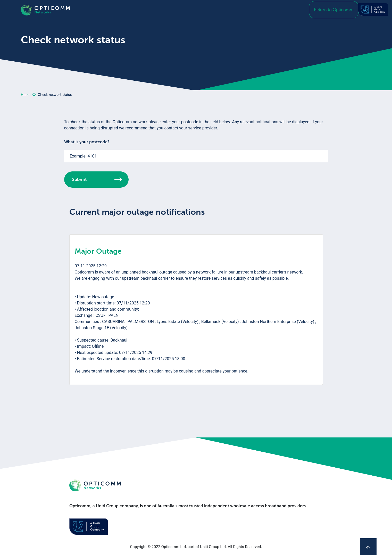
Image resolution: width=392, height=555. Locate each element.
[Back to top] (368, 547)
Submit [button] (97, 179)
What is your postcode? (87, 142)
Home (26, 95)
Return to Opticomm (336, 10)
